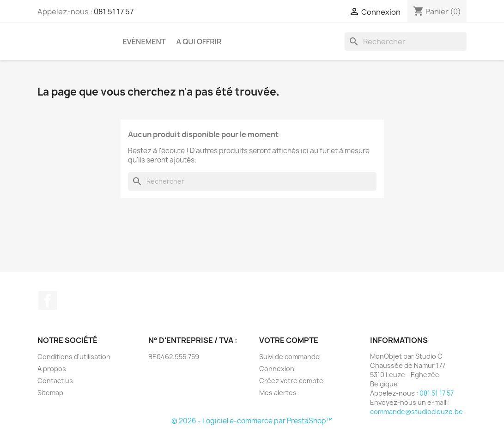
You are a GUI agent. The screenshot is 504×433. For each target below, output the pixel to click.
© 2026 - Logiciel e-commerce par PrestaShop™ (252, 421)
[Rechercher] (406, 42)
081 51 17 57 (114, 12)
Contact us (55, 381)
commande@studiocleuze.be (416, 412)
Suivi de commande (289, 357)
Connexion (277, 369)
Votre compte (289, 340)
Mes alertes (278, 393)
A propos (52, 369)
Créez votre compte (291, 381)
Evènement (144, 42)
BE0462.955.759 (174, 357)
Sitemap (50, 393)
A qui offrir (199, 42)
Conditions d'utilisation (74, 357)
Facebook (48, 301)
